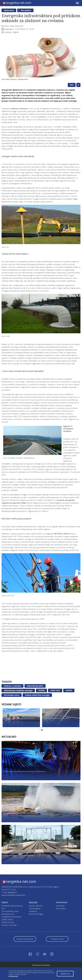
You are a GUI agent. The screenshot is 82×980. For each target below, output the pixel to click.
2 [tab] (42, 730)
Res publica (26, 10)
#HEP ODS (55, 690)
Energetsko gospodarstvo (12, 906)
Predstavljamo (35, 908)
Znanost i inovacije (9, 925)
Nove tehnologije (36, 914)
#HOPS (69, 690)
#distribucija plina (35, 686)
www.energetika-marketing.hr (13, 895)
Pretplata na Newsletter (25, 939)
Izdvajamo (33, 911)
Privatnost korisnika (41, 965)
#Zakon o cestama (12, 686)
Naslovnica (9, 10)
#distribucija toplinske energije (18, 690)
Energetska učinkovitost (11, 917)
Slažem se (65, 974)
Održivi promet (8, 922)
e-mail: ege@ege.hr (9, 892)
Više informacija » (13, 976)
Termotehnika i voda (10, 911)
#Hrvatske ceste (12, 695)
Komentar (60, 906)
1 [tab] (40, 730)
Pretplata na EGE (57, 939)
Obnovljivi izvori (8, 914)
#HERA (41, 690)
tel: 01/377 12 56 (8, 890)
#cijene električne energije (37, 695)
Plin (3, 908)
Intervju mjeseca (36, 906)
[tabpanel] (41, 60)
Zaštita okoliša (7, 919)
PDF (72, 85)
